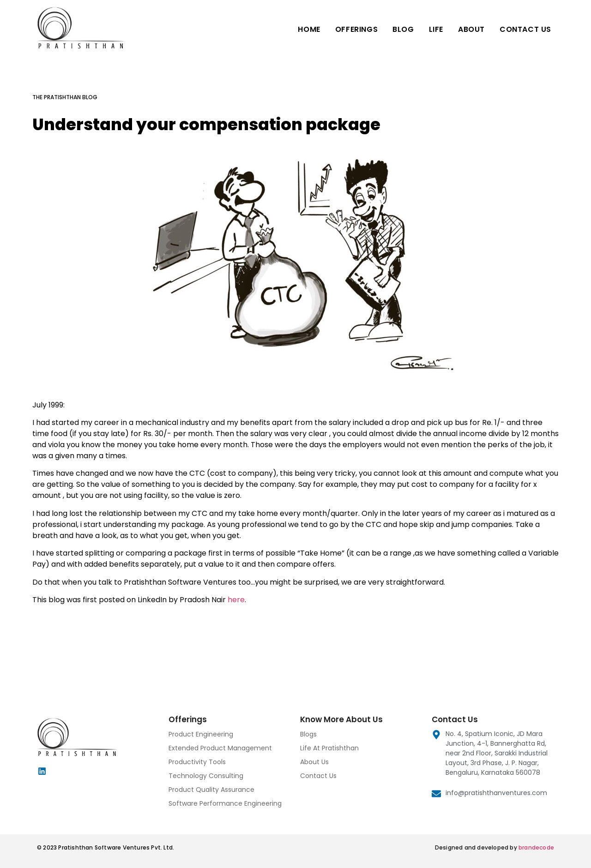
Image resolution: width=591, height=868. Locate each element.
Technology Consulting (206, 776)
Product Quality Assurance (211, 790)
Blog (403, 29)
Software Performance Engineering (225, 803)
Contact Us (525, 29)
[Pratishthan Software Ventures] (92, 28)
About (471, 29)
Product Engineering (201, 734)
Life (436, 29)
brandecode (536, 847)
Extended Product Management (220, 748)
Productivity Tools (197, 762)
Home (309, 29)
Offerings (356, 29)
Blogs (308, 734)
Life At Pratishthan (329, 748)
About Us (314, 762)
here (236, 600)
